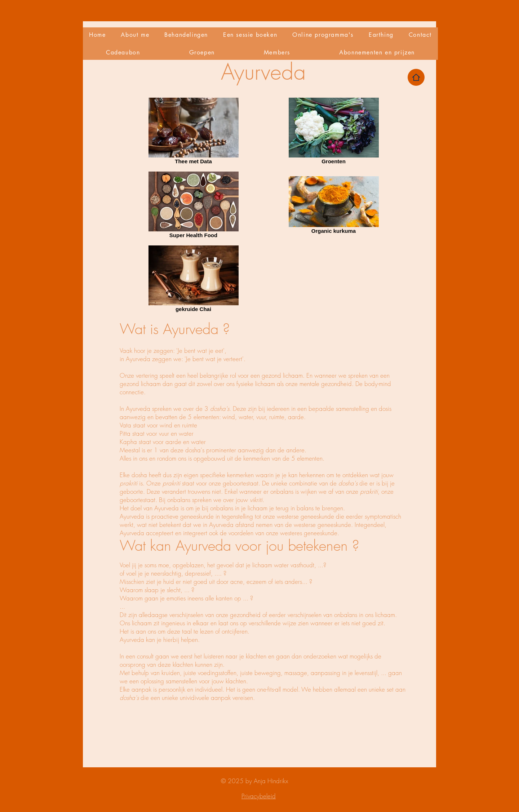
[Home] (416, 77)
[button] (186, 35)
